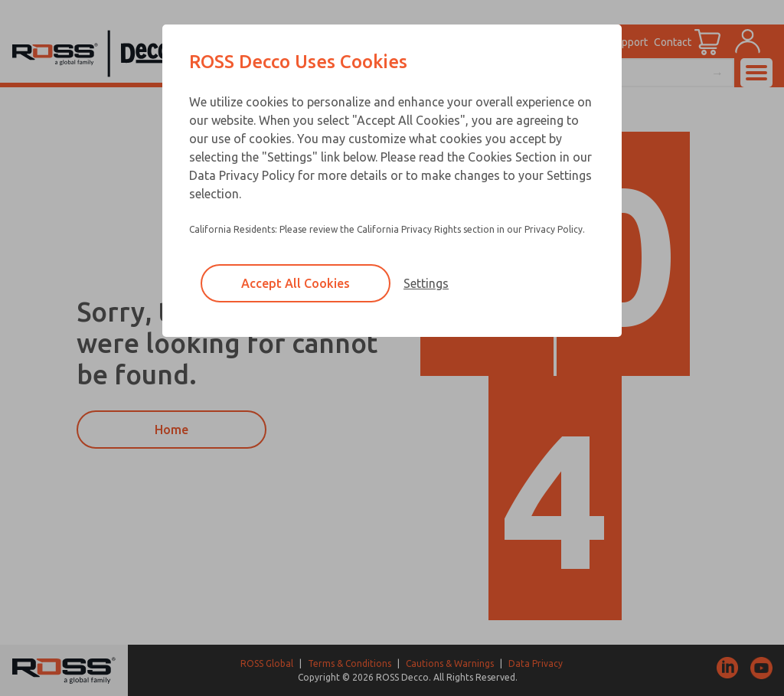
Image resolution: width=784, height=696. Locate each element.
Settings (426, 283)
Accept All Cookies (296, 283)
